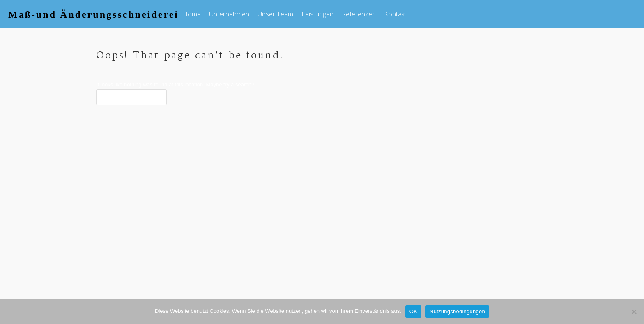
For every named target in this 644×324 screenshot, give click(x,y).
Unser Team (275, 14)
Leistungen (317, 14)
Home (192, 14)
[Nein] (634, 312)
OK (413, 311)
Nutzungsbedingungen (457, 311)
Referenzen (359, 14)
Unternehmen (229, 14)
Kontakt (395, 14)
